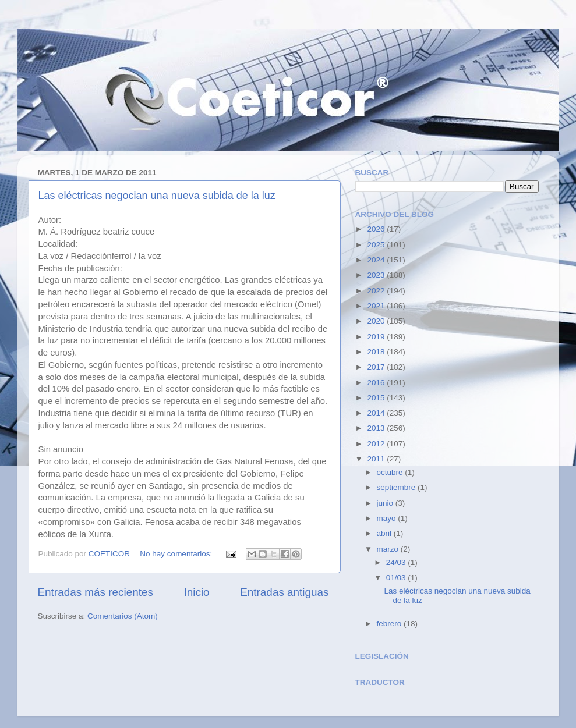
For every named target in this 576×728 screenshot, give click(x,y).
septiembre (397, 487)
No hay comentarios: (177, 554)
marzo (389, 549)
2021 (377, 306)
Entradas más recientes (96, 592)
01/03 (397, 578)
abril (385, 533)
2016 (377, 383)
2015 (377, 398)
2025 (377, 245)
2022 (377, 291)
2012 (377, 444)
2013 (377, 428)
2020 (377, 321)
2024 (377, 260)
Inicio (197, 592)
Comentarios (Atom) (123, 616)
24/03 (397, 562)
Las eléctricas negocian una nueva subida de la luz (157, 196)
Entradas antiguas (284, 592)
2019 (377, 337)
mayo (388, 518)
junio (386, 503)
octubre (391, 472)
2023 (377, 275)
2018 (377, 352)
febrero (391, 624)
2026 (377, 229)
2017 (377, 367)
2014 (377, 413)
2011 (377, 459)
